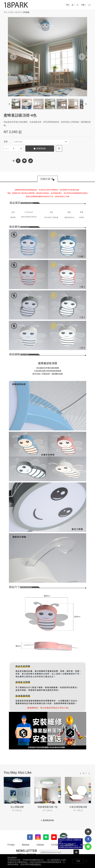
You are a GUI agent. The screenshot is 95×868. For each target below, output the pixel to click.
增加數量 (21, 149)
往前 (81, 773)
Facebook (18, 161)
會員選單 (72, 5)
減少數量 (6, 149)
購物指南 (26, 845)
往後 (89, 773)
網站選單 (89, 5)
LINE (24, 161)
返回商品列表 (48, 820)
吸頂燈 (18, 12)
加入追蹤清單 (59, 149)
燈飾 (11, 12)
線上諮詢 (69, 845)
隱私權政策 (36, 864)
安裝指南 (40, 845)
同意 (78, 861)
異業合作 (84, 845)
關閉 (86, 861)
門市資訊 (11, 845)
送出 (76, 852)
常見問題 (55, 845)
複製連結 (31, 160)
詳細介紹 (45, 179)
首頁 (5, 12)
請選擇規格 (40, 142)
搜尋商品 (78, 5)
